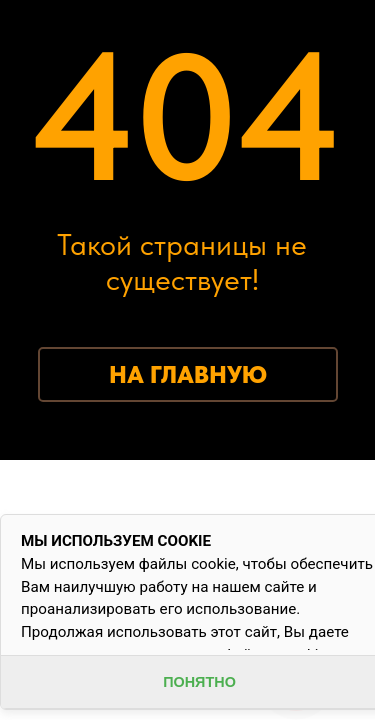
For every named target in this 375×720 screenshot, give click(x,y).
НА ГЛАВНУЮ (188, 374)
